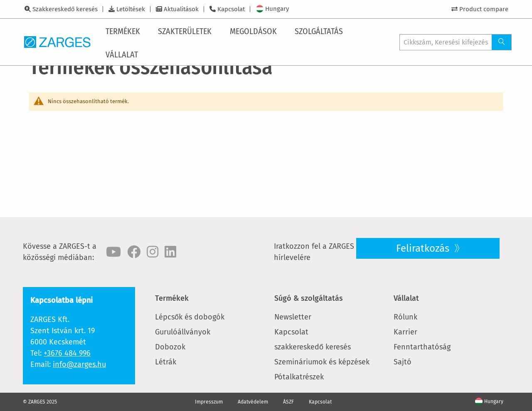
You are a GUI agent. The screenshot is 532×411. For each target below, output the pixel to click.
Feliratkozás (424, 248)
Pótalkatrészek (299, 377)
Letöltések (131, 9)
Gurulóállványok (183, 332)
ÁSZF (288, 402)
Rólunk (405, 317)
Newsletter (293, 317)
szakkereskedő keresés (313, 347)
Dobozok (170, 347)
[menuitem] (124, 30)
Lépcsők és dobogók (190, 317)
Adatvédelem (253, 402)
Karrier (405, 332)
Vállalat (406, 298)
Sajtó (403, 362)
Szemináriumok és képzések (322, 362)
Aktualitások (181, 9)
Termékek (172, 298)
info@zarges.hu (79, 364)
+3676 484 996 (67, 353)
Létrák (166, 362)
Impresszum (209, 402)
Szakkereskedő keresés (65, 9)
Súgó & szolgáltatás (309, 298)
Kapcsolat (231, 9)
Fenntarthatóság (422, 347)
